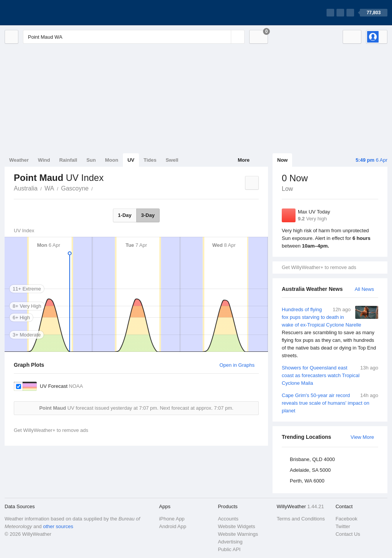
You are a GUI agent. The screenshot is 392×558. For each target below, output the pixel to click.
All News (364, 289)
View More (362, 437)
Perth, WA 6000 (307, 481)
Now (282, 160)
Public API (229, 549)
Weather (19, 160)
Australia (26, 188)
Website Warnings (238, 534)
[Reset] (224, 37)
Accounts (228, 519)
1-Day (125, 215)
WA (49, 188)
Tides (150, 160)
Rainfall (68, 160)
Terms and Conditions (301, 519)
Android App (173, 526)
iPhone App (172, 519)
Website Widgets (236, 526)
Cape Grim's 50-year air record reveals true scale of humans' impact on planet (330, 403)
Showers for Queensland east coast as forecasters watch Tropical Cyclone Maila (330, 375)
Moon (112, 160)
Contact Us (348, 534)
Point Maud (97, 188)
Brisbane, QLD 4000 (312, 459)
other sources (58, 526)
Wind (44, 160)
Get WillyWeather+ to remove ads (319, 267)
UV (131, 160)
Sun (91, 160)
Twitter (343, 526)
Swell (172, 160)
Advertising (230, 542)
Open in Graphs (237, 365)
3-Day (148, 215)
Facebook (346, 519)
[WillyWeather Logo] (41, 13)
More (244, 160)
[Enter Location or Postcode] (134, 37)
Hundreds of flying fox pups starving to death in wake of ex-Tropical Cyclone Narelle (330, 333)
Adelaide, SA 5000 (310, 470)
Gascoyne (75, 188)
